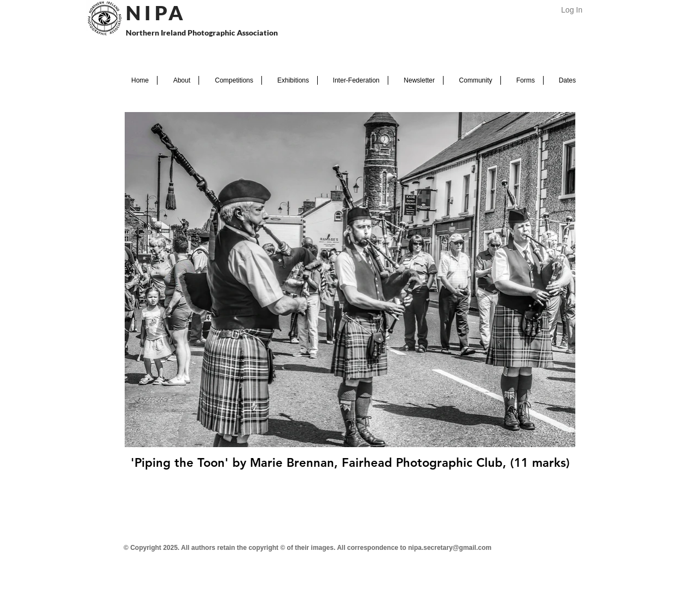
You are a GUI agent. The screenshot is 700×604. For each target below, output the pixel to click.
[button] (178, 80)
